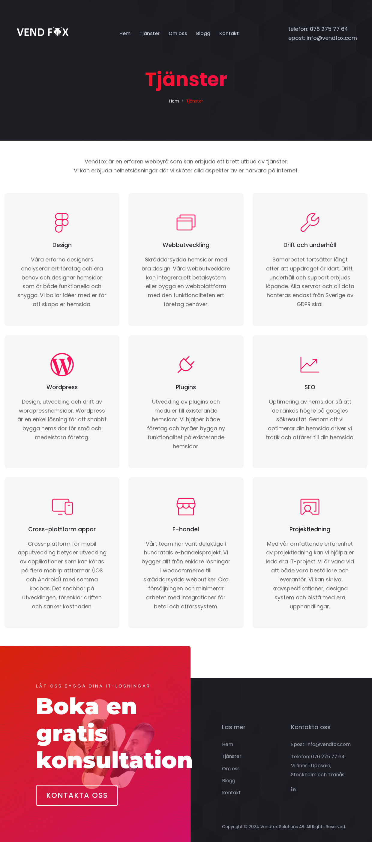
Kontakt (229, 33)
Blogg (203, 33)
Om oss (178, 33)
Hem (125, 33)
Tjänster (150, 33)
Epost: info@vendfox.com (321, 770)
